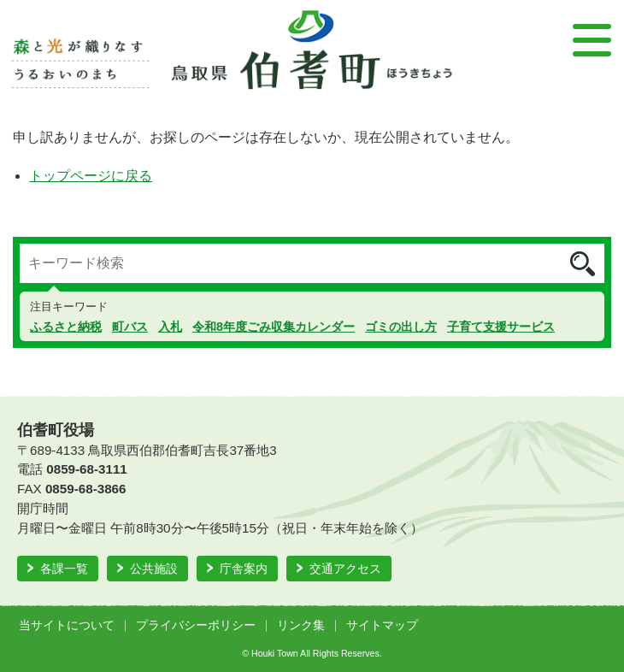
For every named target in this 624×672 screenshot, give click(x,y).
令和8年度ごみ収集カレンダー (274, 327)
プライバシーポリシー (196, 625)
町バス (130, 327)
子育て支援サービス (501, 327)
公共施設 (154, 569)
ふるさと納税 (66, 327)
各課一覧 (64, 569)
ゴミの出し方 (401, 327)
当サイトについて (67, 625)
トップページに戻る (91, 176)
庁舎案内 (244, 569)
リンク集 (301, 625)
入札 (170, 327)
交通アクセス (345, 569)
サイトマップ (382, 625)
